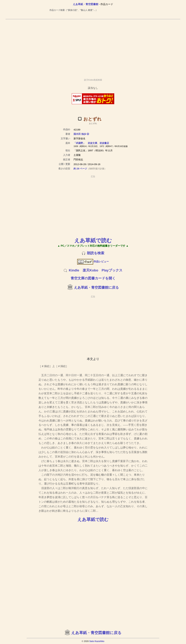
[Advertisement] (93, 47)
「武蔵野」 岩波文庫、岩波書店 (91, 143)
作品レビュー (93, 261)
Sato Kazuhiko (97, 641)
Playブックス (112, 270)
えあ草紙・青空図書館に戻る (96, 287)
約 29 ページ (80, 169)
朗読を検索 (96, 253)
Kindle (74, 270)
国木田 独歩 (80, 134)
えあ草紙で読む (93, 240)
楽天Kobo (90, 270)
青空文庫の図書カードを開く (93, 278)
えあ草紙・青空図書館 (86, 4)
